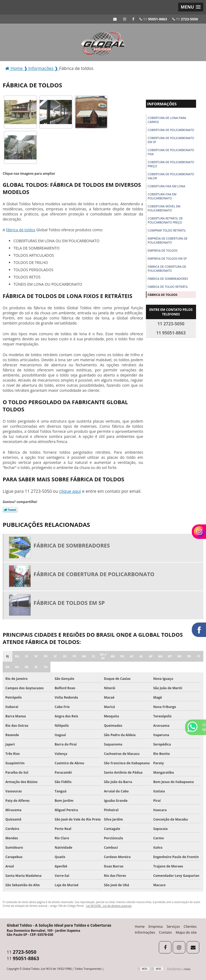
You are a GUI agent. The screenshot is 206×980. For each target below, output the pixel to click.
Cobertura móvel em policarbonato (164, 208)
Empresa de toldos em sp (167, 258)
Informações (162, 104)
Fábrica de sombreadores (168, 279)
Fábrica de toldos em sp (69, 603)
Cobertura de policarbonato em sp (171, 140)
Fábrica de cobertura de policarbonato (167, 269)
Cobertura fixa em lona (167, 186)
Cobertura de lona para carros (167, 120)
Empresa (156, 926)
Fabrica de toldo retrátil (168, 287)
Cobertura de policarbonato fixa (171, 152)
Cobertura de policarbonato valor (171, 176)
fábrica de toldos (21, 230)
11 (185, 19)
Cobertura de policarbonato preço (171, 164)
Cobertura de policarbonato (171, 130)
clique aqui (70, 491)
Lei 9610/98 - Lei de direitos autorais (109, 906)
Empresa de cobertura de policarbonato (168, 240)
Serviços (173, 926)
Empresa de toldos (163, 250)
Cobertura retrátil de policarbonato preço (165, 220)
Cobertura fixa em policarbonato (162, 196)
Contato (165, 932)
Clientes (190, 926)
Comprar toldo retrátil (167, 230)
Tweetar (10, 510)
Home (140, 926)
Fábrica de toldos (163, 295)
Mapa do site (186, 932)
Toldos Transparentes (88, 969)
